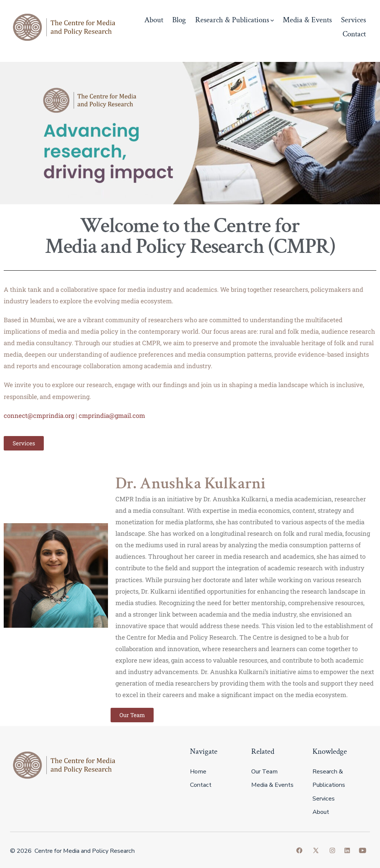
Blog (179, 20)
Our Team (264, 772)
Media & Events (307, 20)
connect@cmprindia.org (39, 415)
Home (198, 772)
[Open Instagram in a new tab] (332, 850)
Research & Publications (235, 20)
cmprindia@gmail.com (112, 415)
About (154, 20)
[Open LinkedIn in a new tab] (347, 850)
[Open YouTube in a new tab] (363, 850)
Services (353, 20)
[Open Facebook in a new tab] (299, 850)
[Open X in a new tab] (316, 850)
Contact (354, 34)
